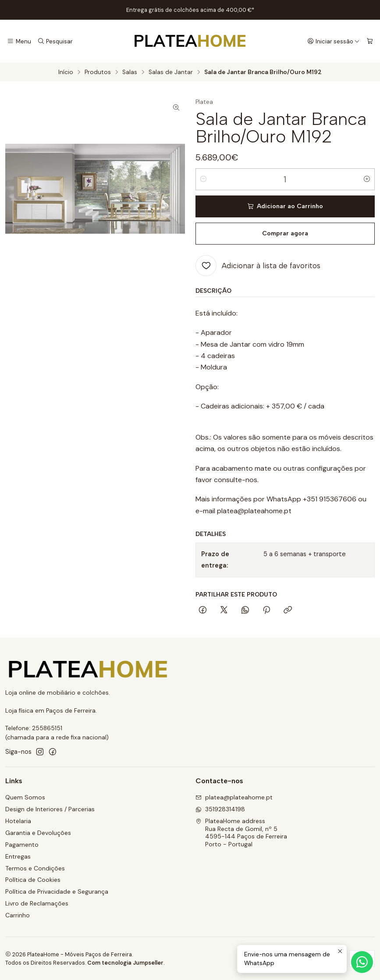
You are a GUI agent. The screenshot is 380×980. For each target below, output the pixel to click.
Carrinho (18, 915)
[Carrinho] (370, 41)
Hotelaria (18, 821)
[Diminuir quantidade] (203, 179)
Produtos (98, 72)
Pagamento (22, 845)
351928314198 (220, 809)
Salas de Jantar (171, 72)
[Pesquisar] (55, 41)
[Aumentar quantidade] (367, 179)
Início (66, 72)
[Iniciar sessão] (334, 41)
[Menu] (19, 41)
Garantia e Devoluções (38, 833)
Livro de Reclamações (37, 903)
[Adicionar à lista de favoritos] (258, 266)
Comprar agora (285, 233)
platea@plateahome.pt (234, 797)
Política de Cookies (33, 880)
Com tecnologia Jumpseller (125, 963)
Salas (130, 72)
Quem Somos (25, 797)
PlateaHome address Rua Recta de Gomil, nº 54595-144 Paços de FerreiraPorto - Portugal (241, 833)
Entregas (18, 856)
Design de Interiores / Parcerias (50, 809)
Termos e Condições (35, 868)
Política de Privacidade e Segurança (57, 891)
